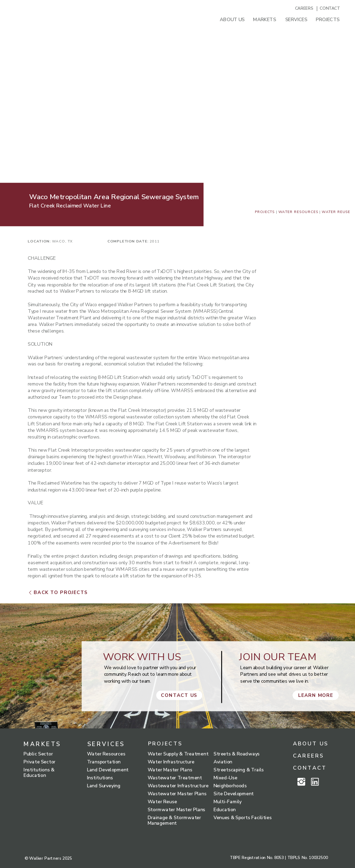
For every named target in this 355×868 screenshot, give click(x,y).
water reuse (336, 212)
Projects (265, 212)
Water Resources (298, 212)
